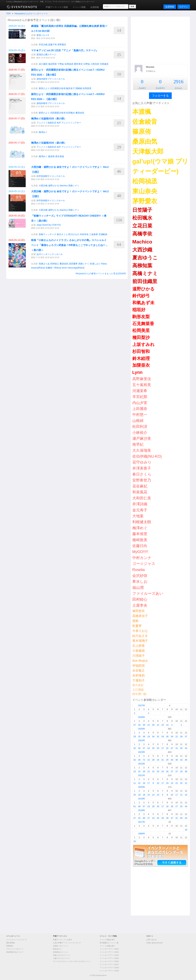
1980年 (142, 834)
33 (158, 748)
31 (177, 748)
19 (149, 737)
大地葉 (138, 516)
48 (139, 806)
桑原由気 (80, 113)
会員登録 (170, 7)
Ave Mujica (140, 661)
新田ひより (44, 88)
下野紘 (61, 64)
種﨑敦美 (140, 540)
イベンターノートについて (17, 940)
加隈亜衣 (141, 365)
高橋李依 (142, 234)
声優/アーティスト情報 (57, 7)
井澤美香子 (142, 468)
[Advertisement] (160, 40)
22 (149, 725)
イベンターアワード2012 (109, 949)
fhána (104, 264)
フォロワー (160, 88)
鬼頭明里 (52, 64)
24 (149, 748)
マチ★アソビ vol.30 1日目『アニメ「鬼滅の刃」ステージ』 (65, 50)
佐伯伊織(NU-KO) (147, 456)
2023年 (142, 752)
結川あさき (140, 636)
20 (139, 818)
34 (139, 725)
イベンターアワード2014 (109, 955)
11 (135, 783)
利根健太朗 (142, 522)
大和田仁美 (142, 498)
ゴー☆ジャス (144, 564)
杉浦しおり (95, 264)
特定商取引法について (15, 952)
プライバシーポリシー (15, 949)
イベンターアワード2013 (109, 952)
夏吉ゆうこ (145, 258)
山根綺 (138, 421)
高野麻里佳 (142, 379)
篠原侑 (51, 156)
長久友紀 (138, 685)
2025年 (142, 729)
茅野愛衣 (62, 45)
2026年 (142, 717)
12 (158, 725)
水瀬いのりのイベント (61, 955)
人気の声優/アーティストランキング (67, 943)
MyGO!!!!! (140, 552)
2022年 (142, 764)
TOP (8, 14)
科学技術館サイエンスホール (51, 176)
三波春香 (94, 234)
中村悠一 (140, 415)
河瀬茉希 (140, 391)
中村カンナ (142, 558)
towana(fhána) (38, 268)
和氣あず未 (143, 303)
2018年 (142, 810)
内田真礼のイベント (61, 952)
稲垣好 (139, 310)
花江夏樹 (43, 64)
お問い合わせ (151, 940)
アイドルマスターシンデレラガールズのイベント (72, 961)
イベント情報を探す (107, 940)
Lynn (137, 372)
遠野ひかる (54, 186)
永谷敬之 (139, 671)
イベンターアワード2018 (109, 968)
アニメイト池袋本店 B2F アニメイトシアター (59, 123)
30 (167, 737)
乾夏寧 (137, 626)
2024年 (142, 740)
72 (144, 760)
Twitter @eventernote (155, 943)
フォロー (142, 88)
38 (186, 760)
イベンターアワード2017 (109, 964)
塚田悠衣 (139, 611)
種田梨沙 (141, 338)
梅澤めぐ (43, 132)
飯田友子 (71, 88)
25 (139, 737)
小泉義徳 (139, 651)
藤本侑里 (140, 534)
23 (135, 771)
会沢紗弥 (140, 576)
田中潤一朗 (139, 694)
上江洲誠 (138, 690)
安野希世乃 (142, 480)
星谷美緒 (60, 156)
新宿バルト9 (43, 35)
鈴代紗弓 (141, 296)
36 (144, 737)
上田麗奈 (140, 409)
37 (135, 725)
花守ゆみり (142, 462)
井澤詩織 (140, 504)
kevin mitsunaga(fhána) (73, 268)
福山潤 (138, 588)
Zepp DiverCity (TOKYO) (49, 225)
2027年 (142, 705)
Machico (64, 186)
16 (158, 760)
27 (163, 748)
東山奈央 (145, 191)
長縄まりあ (44, 264)
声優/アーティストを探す (63, 940)
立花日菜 (142, 226)
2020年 (142, 787)
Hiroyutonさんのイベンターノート (31, 14)
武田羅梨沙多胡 (58, 88)
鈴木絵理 (141, 358)
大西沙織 (43, 186)
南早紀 (138, 444)
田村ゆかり (57, 949)
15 (163, 725)
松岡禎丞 (69, 64)
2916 (178, 82)
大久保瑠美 (142, 450)
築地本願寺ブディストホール (51, 79)
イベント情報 (79, 7)
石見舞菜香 (143, 324)
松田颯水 (71, 113)
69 (144, 818)
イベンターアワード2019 (109, 971)
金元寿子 (140, 510)
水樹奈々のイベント (61, 946)
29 (135, 737)
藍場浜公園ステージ (46, 55)
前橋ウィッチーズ (47, 234)
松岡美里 (87, 88)
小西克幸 (95, 64)
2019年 (142, 799)
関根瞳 (79, 88)
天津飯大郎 (148, 151)
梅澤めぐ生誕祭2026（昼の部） (49, 143)
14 (167, 725)
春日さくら (62, 234)
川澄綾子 (139, 656)
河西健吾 (104, 64)
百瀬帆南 (103, 234)
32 (158, 737)
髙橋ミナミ (74, 186)
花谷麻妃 (140, 486)
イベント (178, 88)
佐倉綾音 (145, 122)
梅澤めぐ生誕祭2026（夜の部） (49, 119)
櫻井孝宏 (78, 64)
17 (149, 783)
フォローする (160, 96)
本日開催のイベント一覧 (109, 943)
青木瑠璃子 (140, 641)
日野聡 (87, 64)
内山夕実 (140, 403)
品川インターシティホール (50, 254)
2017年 (142, 822)
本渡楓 (142, 112)
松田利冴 (140, 426)
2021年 (142, 775)
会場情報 (95, 7)
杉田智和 (141, 351)
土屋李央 (140, 605)
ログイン (184, 7)
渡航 (135, 621)
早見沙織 (43, 45)
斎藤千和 (52, 45)
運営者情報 (11, 943)
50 (181, 818)
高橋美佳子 (140, 616)
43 (181, 760)
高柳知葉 (142, 266)
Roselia (139, 570)
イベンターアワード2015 (109, 958)
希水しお (140, 581)
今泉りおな (140, 631)
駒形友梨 (141, 317)
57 (144, 806)
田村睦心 (55, 264)
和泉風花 (140, 492)
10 (158, 783)
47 (172, 748)
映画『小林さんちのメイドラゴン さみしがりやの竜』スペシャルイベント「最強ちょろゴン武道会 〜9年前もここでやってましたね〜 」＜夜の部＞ (70, 245)
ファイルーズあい (148, 593)
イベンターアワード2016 (109, 961)
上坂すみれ (143, 344)
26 (167, 771)
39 (144, 725)
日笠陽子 (142, 210)
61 (135, 806)
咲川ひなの (74, 234)
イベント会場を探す (107, 946)
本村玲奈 (84, 234)
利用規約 (10, 946)
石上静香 (139, 646)
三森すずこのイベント (61, 958)
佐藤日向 (140, 546)
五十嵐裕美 (142, 385)
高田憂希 (73, 264)
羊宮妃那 (140, 397)
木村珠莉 (139, 675)
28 (153, 725)
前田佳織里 (145, 281)
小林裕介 (140, 433)
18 (139, 795)
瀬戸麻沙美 (142, 438)
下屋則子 (139, 680)
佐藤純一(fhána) (53, 268)
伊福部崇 (139, 666)
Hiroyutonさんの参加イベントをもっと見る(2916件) (101, 273)
